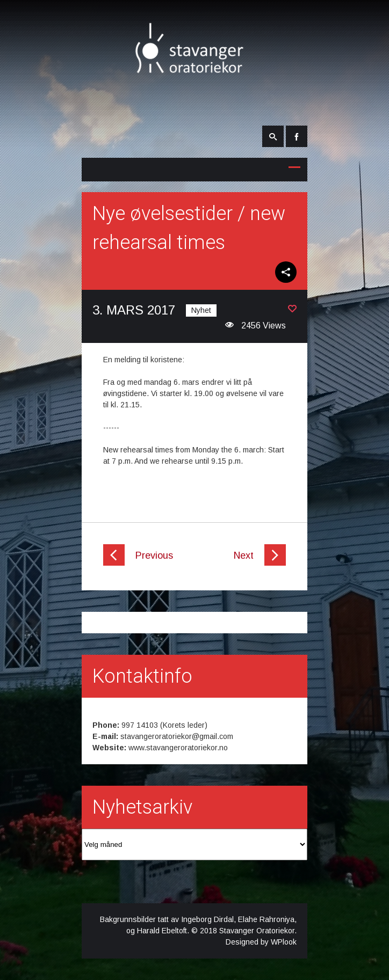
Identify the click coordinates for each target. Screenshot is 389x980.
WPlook (284, 942)
